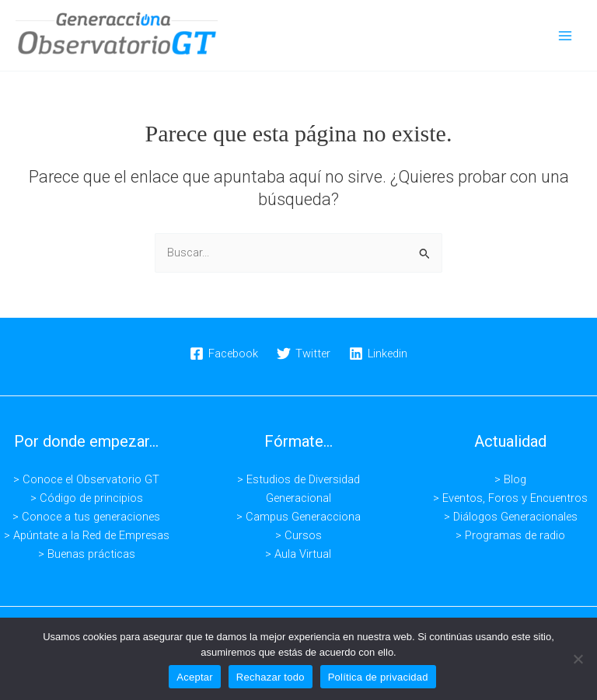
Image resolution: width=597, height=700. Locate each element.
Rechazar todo (271, 677)
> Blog (510, 479)
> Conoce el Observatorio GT (86, 479)
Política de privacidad (378, 677)
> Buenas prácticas (87, 554)
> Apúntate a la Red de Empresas (87, 535)
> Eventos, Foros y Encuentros (510, 498)
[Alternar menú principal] (565, 36)
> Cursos (298, 535)
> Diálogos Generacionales (511, 517)
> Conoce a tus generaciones (86, 517)
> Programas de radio (510, 535)
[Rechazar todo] (578, 659)
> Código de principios (87, 498)
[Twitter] (304, 353)
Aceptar (195, 677)
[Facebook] (225, 353)
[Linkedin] (378, 353)
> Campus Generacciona (298, 517)
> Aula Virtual (298, 554)
